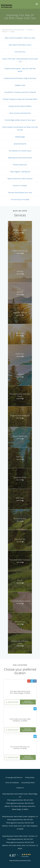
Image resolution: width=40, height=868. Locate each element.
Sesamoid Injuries (20, 144)
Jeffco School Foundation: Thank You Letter (20, 38)
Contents (30, 30)
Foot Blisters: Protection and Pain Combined (20, 92)
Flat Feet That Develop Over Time (20, 193)
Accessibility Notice (28, 783)
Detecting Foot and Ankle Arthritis (20, 158)
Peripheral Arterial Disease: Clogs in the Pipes (20, 78)
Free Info (5, 32)
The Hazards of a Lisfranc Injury (20, 151)
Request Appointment (28, 702)
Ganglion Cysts (20, 85)
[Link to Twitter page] (32, 681)
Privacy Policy (30, 777)
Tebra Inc (20, 777)
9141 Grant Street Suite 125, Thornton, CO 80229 (20, 748)
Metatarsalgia (20, 137)
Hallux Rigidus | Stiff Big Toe (20, 172)
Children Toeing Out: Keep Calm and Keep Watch (20, 99)
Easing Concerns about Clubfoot (20, 106)
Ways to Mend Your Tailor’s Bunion (20, 179)
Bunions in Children (20, 186)
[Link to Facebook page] (35, 681)
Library (13, 32)
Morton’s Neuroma (20, 165)
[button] (37, 4)
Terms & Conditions (12, 783)
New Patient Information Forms (20, 45)
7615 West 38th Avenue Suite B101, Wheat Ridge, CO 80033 (20, 692)
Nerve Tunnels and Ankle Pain (20, 113)
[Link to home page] (8, 4)
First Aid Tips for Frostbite (20, 199)
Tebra (29, 861)
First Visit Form (20, 52)
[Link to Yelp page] (29, 681)
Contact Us (20, 788)
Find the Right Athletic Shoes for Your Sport (20, 120)
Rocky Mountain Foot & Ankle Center (13, 30)
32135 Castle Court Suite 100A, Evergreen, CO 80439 (20, 720)
